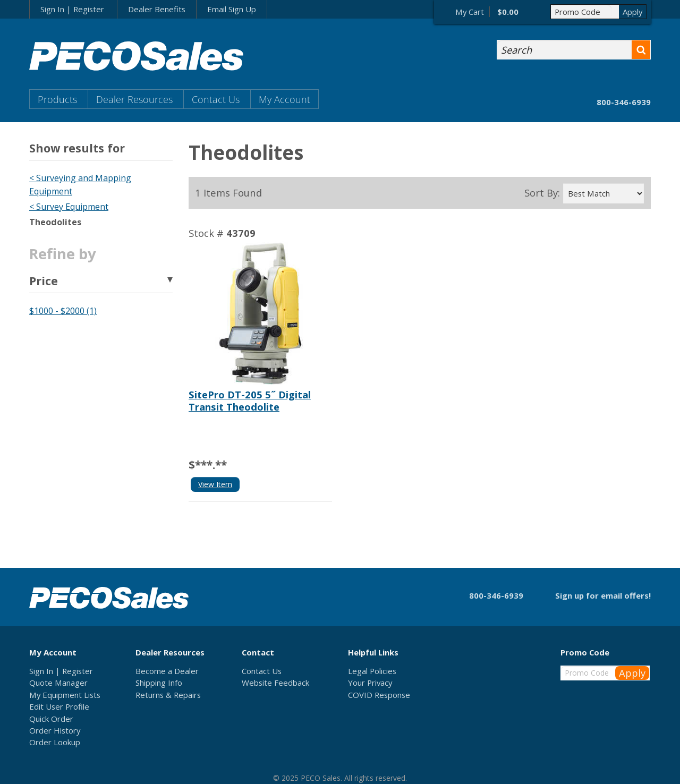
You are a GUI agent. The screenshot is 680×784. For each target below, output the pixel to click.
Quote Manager (58, 683)
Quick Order (51, 719)
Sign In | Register (72, 9)
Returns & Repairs (168, 695)
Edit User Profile (59, 706)
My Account (284, 99)
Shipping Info (159, 683)
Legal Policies (372, 671)
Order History (55, 730)
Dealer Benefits (157, 9)
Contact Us (216, 99)
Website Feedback (275, 683)
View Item (215, 484)
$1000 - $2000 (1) (63, 311)
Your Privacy (370, 683)
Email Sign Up (232, 9)
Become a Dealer (167, 671)
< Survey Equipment (69, 207)
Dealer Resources (134, 99)
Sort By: (542, 193)
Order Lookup (55, 742)
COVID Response (379, 695)
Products (57, 99)
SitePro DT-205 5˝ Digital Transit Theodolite (250, 400)
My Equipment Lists (65, 695)
